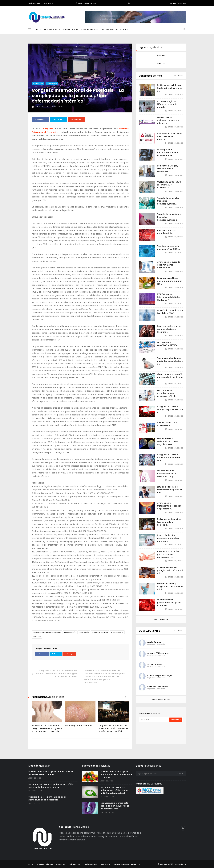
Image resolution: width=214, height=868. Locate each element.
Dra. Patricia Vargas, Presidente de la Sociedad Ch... (167, 169)
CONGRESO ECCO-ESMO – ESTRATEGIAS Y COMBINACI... (170, 185)
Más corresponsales (161, 700)
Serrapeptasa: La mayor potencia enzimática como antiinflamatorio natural (51, 786)
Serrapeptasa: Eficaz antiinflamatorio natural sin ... (169, 281)
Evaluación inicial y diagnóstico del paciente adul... (170, 586)
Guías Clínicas (71, 29)
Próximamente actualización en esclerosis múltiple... (167, 393)
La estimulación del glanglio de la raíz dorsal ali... (170, 570)
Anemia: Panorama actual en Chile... (167, 232)
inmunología (84, 632)
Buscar (180, 774)
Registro (182, 3)
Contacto (48, 3)
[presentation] (161, 730)
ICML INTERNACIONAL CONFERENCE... (167, 424)
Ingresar (161, 63)
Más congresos (161, 619)
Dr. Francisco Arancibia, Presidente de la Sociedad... (169, 522)
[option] (47, 718)
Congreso (48, 129)
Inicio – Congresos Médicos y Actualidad (47, 864)
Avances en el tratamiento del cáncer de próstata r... (169, 506)
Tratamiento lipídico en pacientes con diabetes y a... (170, 361)
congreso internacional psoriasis (47, 632)
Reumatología (52, 83)
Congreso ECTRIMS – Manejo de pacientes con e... (170, 409)
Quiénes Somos (52, 29)
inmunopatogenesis (100, 632)
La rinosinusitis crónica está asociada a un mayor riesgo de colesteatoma (115, 806)
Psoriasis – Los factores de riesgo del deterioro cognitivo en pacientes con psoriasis (47, 728)
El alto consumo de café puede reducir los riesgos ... (170, 377)
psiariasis (37, 637)
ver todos (178, 76)
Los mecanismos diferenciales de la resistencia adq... (167, 474)
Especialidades (90, 29)
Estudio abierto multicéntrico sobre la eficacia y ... (168, 120)
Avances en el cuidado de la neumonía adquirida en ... (169, 265)
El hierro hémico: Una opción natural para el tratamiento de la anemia (51, 773)
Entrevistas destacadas (115, 29)
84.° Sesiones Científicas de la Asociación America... (170, 136)
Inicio (38, 29)
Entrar (173, 3)
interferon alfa (117, 632)
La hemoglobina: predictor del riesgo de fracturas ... (169, 603)
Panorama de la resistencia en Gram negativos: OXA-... (167, 441)
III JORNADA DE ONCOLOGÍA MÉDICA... (168, 344)
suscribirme (176, 720)
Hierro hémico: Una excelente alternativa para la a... (168, 538)
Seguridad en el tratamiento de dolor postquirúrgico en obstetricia (47, 798)
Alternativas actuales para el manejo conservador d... (168, 554)
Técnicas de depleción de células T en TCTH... (169, 248)
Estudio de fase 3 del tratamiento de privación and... (170, 490)
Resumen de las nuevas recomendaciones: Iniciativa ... (169, 329)
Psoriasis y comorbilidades (78, 726)
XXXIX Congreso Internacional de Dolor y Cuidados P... (169, 297)
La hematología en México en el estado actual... (167, 104)
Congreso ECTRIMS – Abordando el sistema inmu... (168, 457)
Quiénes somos (35, 3)
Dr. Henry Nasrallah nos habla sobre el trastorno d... (170, 88)
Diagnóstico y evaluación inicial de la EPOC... (170, 312)
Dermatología (38, 83)
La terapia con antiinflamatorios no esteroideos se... (168, 153)
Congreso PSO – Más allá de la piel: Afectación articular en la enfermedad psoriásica (113, 728)
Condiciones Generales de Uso (127, 864)
